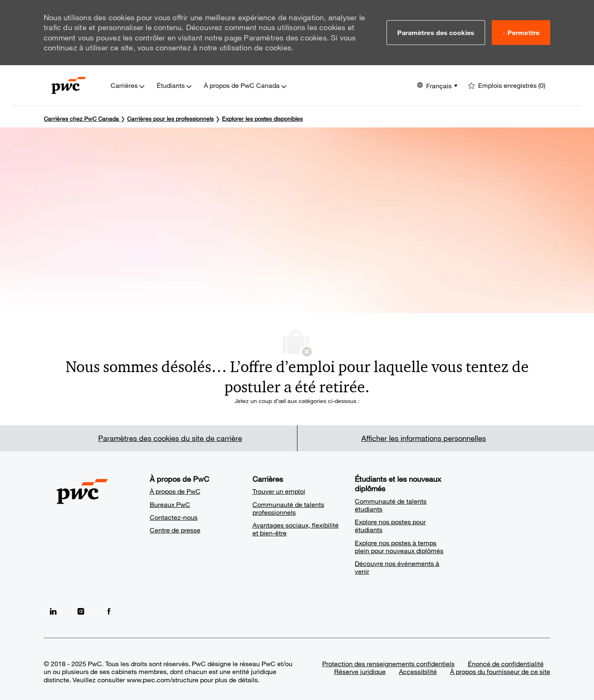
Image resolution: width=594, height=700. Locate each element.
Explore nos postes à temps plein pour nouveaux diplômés (399, 547)
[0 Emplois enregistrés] (507, 86)
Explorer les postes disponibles (262, 119)
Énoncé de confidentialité (506, 663)
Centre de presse (175, 530)
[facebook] (109, 610)
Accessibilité (418, 671)
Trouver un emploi (279, 491)
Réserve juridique (360, 671)
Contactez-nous (174, 517)
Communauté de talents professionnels (288, 508)
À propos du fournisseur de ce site (500, 671)
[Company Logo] (69, 85)
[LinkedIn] (53, 610)
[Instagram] (81, 610)
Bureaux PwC (170, 504)
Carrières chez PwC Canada (81, 119)
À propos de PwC (175, 491)
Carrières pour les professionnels (170, 119)
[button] (436, 33)
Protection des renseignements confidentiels (388, 663)
